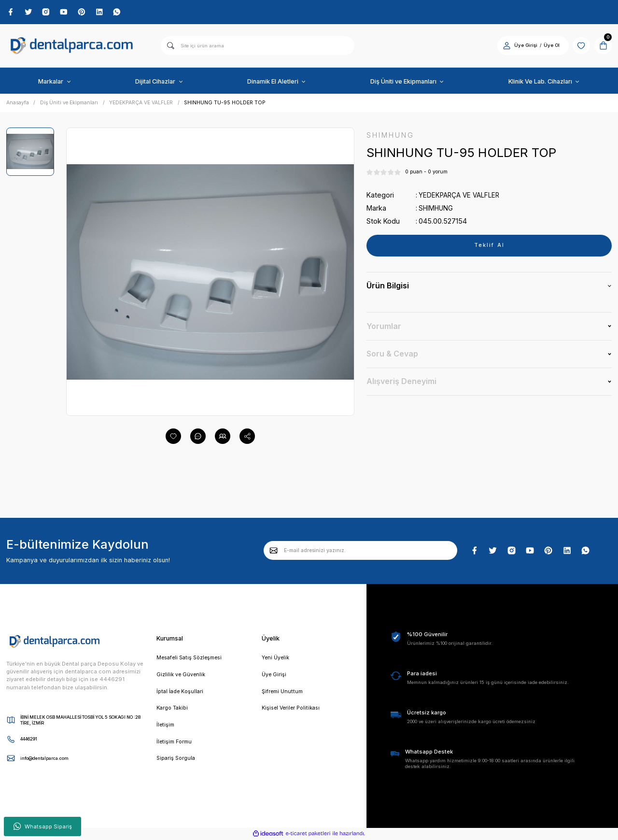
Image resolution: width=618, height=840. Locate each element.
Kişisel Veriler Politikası (293, 710)
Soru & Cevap (392, 355)
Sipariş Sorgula (177, 762)
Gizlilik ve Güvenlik (181, 676)
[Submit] (274, 551)
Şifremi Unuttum (283, 693)
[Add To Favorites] (173, 437)
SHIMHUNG (437, 209)
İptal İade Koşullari (181, 693)
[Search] (258, 46)
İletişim (166, 727)
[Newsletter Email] (360, 551)
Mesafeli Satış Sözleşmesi (192, 659)
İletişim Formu (176, 745)
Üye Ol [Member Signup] (548, 46)
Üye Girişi (274, 676)
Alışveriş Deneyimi (401, 383)
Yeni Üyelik (276, 659)
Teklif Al (489, 247)
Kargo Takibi (173, 710)
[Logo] (72, 47)
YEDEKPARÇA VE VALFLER (461, 196)
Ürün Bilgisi (388, 287)
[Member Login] (503, 46)
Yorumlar (384, 327)
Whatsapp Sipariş (43, 826)
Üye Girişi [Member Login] (522, 46)
